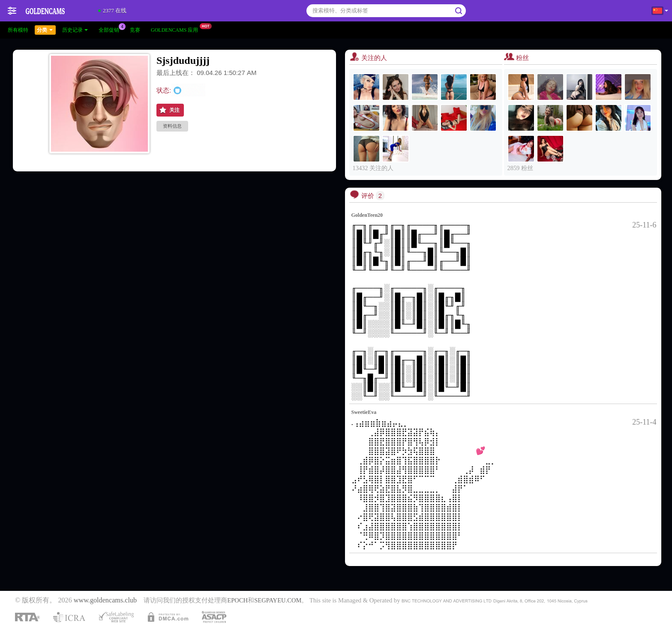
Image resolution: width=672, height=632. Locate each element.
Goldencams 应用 (177, 29)
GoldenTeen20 (367, 215)
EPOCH (237, 600)
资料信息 (172, 126)
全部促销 (111, 29)
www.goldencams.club (105, 600)
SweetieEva (364, 412)
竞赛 (135, 30)
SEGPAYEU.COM (278, 600)
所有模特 (18, 30)
